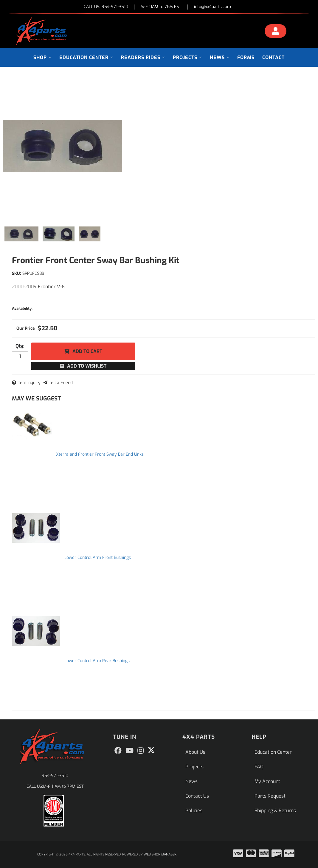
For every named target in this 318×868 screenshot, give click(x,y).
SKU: (16, 273)
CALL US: (106, 7)
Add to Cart (87, 351)
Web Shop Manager (160, 854)
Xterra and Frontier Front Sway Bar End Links (100, 454)
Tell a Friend (61, 383)
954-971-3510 (55, 776)
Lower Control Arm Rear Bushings (97, 661)
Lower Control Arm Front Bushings (98, 558)
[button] (42, 57)
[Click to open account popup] (276, 32)
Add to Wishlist (87, 366)
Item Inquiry (29, 383)
